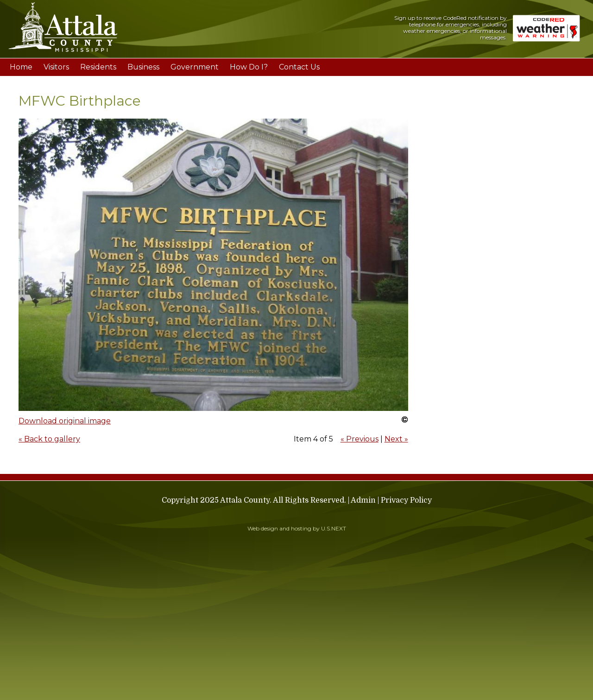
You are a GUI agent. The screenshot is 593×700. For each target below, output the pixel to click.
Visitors (56, 67)
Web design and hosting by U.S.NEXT (297, 528)
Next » (396, 439)
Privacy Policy (406, 500)
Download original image (65, 421)
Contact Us (299, 67)
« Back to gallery (49, 439)
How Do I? (249, 67)
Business (143, 67)
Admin (363, 500)
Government (195, 67)
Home (21, 67)
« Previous (360, 439)
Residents (98, 67)
